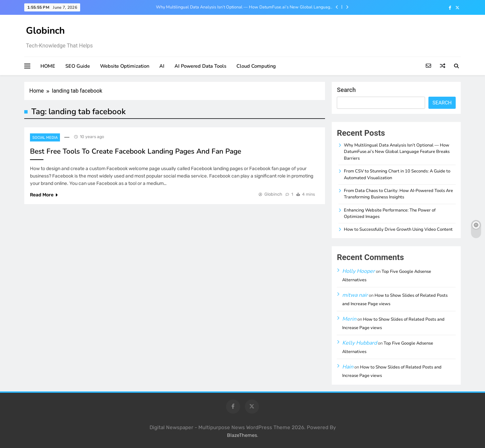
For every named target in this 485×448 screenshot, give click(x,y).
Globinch (45, 31)
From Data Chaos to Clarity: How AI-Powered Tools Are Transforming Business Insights (398, 194)
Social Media (45, 138)
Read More (44, 195)
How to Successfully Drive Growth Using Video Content (398, 229)
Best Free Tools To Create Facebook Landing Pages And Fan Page (136, 151)
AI (162, 66)
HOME (48, 66)
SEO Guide (78, 66)
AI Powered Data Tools (200, 66)
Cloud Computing (256, 66)
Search (346, 90)
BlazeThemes (242, 435)
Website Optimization (125, 66)
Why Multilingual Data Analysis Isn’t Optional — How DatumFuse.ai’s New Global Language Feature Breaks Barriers (244, 7)
